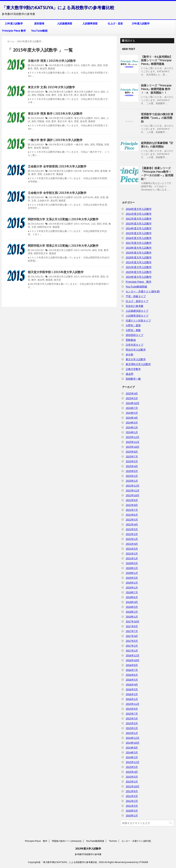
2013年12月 (132, 762)
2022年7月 (132, 510)
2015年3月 (132, 723)
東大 (76, 95)
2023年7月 (132, 457)
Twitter (113, 841)
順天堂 (57, 280)
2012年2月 (132, 801)
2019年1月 (132, 588)
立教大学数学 (133, 369)
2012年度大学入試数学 (139, 219)
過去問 (43, 69)
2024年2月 (132, 427)
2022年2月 (132, 534)
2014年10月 (132, 743)
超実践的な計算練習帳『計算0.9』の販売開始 (157, 145)
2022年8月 (132, 505)
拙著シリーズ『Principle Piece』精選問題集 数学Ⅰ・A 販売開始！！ (156, 89)
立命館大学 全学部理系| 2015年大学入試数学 (57, 166)
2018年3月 (132, 607)
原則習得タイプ (134, 335)
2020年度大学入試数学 (139, 257)
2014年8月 (132, 748)
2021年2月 (132, 554)
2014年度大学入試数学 (139, 228)
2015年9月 (132, 709)
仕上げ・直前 (115, 24)
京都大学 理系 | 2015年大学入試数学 (52, 61)
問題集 (41, 95)
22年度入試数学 (14, 24)
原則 (100, 65)
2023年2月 (132, 476)
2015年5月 (132, 719)
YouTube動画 (39, 31)
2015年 (78, 171)
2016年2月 (132, 694)
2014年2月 (132, 757)
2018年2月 (132, 612)
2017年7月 (132, 631)
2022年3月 (132, 529)
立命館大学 (49, 174)
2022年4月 (132, 524)
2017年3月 (132, 641)
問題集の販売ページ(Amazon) (67, 841)
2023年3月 (132, 471)
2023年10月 (132, 447)
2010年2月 (132, 816)
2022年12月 (132, 486)
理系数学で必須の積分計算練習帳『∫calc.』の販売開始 (157, 118)
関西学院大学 (44, 227)
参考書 (104, 171)
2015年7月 (132, 714)
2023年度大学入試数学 (139, 272)
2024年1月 (132, 432)
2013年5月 (132, 767)
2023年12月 (132, 437)
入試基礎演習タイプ (137, 311)
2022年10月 (132, 495)
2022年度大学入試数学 (139, 267)
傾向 (94, 65)
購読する (129, 41)
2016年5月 (132, 680)
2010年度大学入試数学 (139, 209)
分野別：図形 (133, 325)
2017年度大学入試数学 (139, 243)
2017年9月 (132, 626)
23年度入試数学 (141, 24)
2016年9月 (132, 665)
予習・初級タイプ (136, 296)
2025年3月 (132, 398)
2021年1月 (132, 558)
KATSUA (85, 224)
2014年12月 (132, 738)
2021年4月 (132, 544)
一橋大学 (78, 145)
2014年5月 (132, 752)
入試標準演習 (90, 24)
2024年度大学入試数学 (139, 277)
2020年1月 (132, 573)
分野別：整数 (133, 330)
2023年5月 (132, 461)
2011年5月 (132, 806)
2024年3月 (132, 423)
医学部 (96, 277)
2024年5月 (132, 413)
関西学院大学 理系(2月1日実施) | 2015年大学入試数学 (63, 246)
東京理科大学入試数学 (138, 364)
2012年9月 (132, 791)
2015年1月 (132, 733)
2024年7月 (132, 408)
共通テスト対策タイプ (138, 321)
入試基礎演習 (65, 24)
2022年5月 (132, 520)
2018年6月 (132, 597)
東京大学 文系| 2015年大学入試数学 (51, 87)
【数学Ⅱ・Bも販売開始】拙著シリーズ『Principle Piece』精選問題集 (157, 60)
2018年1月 (132, 617)
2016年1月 (132, 699)
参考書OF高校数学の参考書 (88, 854)
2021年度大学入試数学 (139, 262)
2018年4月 (132, 602)
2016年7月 (132, 670)
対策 (106, 65)
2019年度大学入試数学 (139, 253)
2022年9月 (132, 500)
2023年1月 (132, 481)
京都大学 (85, 65)
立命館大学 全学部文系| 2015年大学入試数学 (57, 193)
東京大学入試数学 (84, 92)
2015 (77, 65)
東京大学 (68, 95)
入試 (93, 224)
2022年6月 (132, 515)
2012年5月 (132, 796)
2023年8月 (132, 452)
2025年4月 (132, 393)
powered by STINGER (137, 862)
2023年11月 (132, 442)
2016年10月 (132, 660)
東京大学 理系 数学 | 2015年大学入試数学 (55, 114)
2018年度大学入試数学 (139, 248)
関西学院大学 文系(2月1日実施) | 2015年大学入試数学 (63, 219)
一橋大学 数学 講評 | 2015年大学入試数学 (55, 140)
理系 (36, 69)
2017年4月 (132, 636)
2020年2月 (132, 568)
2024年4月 (132, 418)
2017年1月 (132, 651)
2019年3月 (132, 578)
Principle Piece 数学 (14, 31)
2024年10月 (132, 403)
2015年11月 (132, 704)
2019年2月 (132, 583)
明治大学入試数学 (136, 350)
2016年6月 (132, 675)
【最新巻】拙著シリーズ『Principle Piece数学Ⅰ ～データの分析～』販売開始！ (157, 173)
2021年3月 (132, 549)
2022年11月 (132, 491)
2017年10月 (132, 621)
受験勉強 (131, 340)
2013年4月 (132, 772)
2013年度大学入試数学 (139, 224)
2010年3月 (132, 811)
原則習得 (39, 24)
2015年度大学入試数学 (61, 65)
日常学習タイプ (134, 345)
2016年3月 (132, 689)
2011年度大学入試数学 (139, 214)
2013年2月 (132, 782)
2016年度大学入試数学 (139, 238)
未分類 (129, 354)
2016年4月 (132, 685)
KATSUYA (88, 171)
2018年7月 (132, 592)
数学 (30, 69)
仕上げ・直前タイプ (137, 301)
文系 (60, 95)
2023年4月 (132, 466)
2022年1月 (132, 539)
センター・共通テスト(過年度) (143, 291)
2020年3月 (132, 563)
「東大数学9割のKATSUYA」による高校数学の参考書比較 (58, 8)
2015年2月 (132, 728)
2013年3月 (132, 777)
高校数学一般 (133, 379)
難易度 (52, 69)
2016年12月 (132, 655)
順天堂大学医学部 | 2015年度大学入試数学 (56, 272)
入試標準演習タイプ (137, 316)
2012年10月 (132, 786)
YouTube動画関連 (136, 287)
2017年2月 (132, 646)
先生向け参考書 (134, 306)
